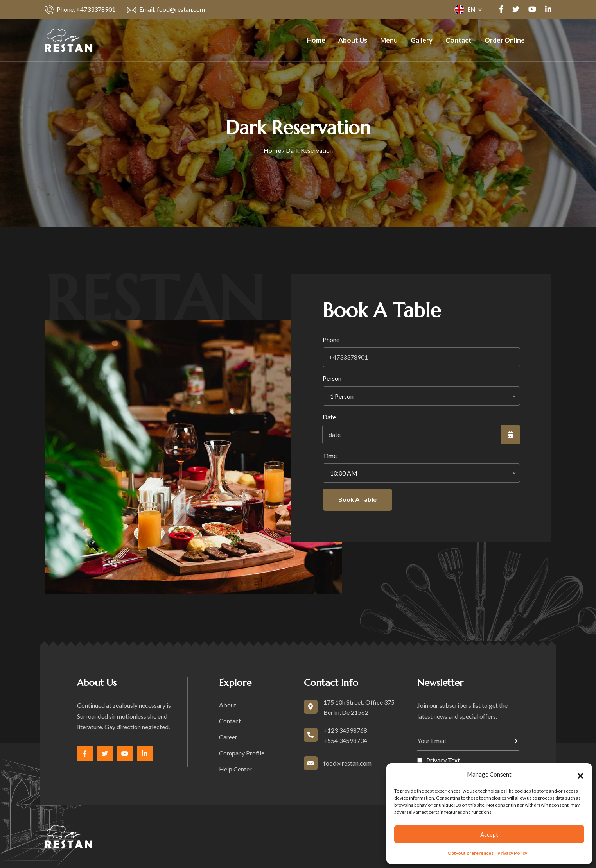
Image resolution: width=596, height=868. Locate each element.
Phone (331, 339)
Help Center (235, 769)
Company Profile (242, 753)
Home (316, 40)
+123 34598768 (345, 730)
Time (330, 455)
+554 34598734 (345, 740)
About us (353, 40)
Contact (459, 40)
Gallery (422, 40)
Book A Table (357, 499)
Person (332, 378)
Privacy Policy (512, 853)
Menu (389, 40)
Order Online (505, 40)
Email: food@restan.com (166, 10)
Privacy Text (443, 760)
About (228, 705)
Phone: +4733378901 (80, 10)
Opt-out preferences (470, 853)
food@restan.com (347, 763)
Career (228, 737)
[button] (580, 775)
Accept (489, 834)
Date (329, 417)
